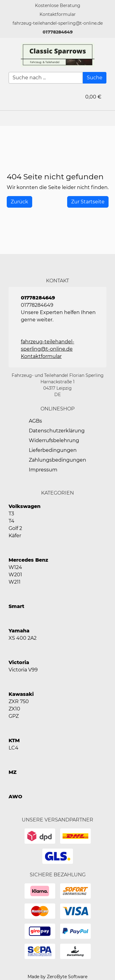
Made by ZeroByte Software (57, 977)
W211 (15, 582)
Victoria (19, 662)
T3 (11, 514)
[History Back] (19, 202)
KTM (14, 740)
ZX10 (14, 709)
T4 (11, 521)
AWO (15, 797)
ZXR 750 (19, 701)
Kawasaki (21, 694)
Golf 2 (15, 528)
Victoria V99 (23, 670)
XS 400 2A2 (23, 638)
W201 (15, 575)
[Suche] (95, 78)
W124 (15, 567)
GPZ (14, 716)
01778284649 (58, 32)
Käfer (15, 536)
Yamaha (19, 631)
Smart (16, 606)
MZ (13, 772)
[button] (58, 14)
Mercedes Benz (28, 560)
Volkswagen (25, 506)
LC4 (13, 748)
